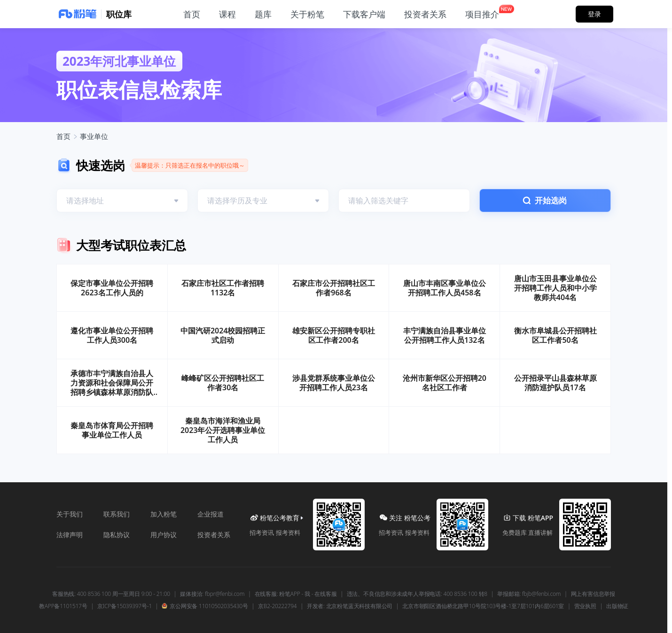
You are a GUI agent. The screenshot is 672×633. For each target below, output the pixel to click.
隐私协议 (117, 535)
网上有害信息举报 (593, 594)
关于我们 (70, 514)
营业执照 (585, 606)
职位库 (119, 14)
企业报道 (211, 514)
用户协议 (164, 535)
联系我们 (117, 514)
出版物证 (617, 606)
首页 (63, 136)
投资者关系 (214, 535)
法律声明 (70, 535)
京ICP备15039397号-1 (125, 606)
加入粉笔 (164, 514)
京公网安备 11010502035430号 (205, 606)
